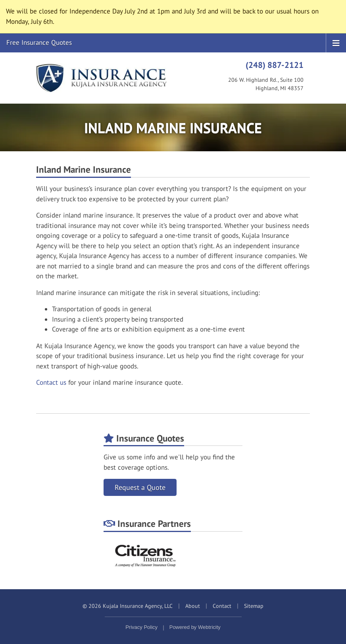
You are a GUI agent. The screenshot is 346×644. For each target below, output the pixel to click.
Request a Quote (140, 487)
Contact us (51, 382)
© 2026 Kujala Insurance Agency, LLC (128, 606)
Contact (222, 606)
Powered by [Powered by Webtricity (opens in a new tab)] (195, 627)
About (193, 606)
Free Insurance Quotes (39, 42)
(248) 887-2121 (275, 65)
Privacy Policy (141, 627)
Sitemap (254, 606)
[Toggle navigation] (336, 42)
